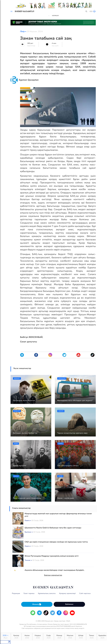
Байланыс (69, 604)
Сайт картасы (85, 593)
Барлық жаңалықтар (53, 575)
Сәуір (48, 637)
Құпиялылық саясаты (47, 593)
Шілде (81, 637)
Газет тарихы (29, 593)
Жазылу (37, 604)
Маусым (70, 637)
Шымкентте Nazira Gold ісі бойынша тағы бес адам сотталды (53, 528)
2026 (5, 637)
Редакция (16, 593)
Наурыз (38, 637)
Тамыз (92, 637)
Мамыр (59, 637)
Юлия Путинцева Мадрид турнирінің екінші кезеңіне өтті (52, 556)
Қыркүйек (102, 637)
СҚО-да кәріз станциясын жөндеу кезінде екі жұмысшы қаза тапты (56, 542)
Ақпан (27, 637)
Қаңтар (16, 637)
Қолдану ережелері (67, 593)
